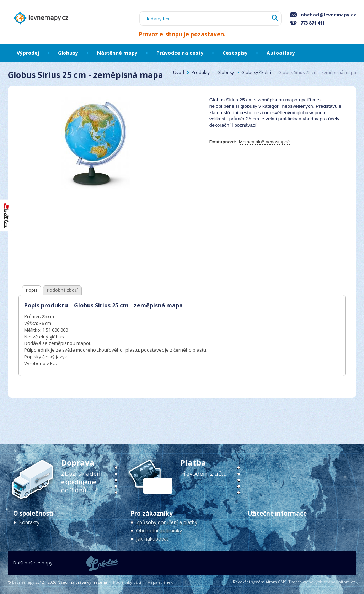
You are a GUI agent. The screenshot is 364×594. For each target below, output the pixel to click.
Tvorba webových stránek (313, 582)
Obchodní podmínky (159, 530)
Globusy (226, 72)
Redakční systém (249, 582)
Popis (32, 290)
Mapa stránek (160, 582)
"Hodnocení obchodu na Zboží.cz (6, 215)
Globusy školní (256, 72)
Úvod (179, 72)
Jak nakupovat (152, 539)
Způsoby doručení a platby (167, 522)
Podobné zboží (62, 290)
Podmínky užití (127, 582)
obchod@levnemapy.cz (323, 15)
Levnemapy (23, 582)
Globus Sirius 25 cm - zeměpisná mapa (317, 72)
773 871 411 (307, 23)
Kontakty (29, 522)
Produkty (201, 72)
